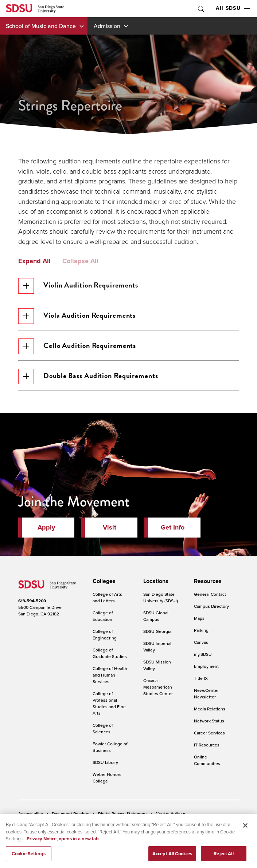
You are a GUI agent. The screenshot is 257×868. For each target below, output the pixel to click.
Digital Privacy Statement (122, 814)
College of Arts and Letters (107, 597)
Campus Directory (211, 606)
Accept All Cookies (172, 858)
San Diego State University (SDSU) (161, 597)
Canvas (201, 642)
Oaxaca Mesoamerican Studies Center (158, 687)
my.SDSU (203, 654)
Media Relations (210, 709)
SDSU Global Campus (156, 616)
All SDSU (233, 8)
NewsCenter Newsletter (206, 693)
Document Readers (71, 814)
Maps (199, 618)
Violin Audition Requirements (78, 286)
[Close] (245, 829)
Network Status (209, 721)
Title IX (201, 678)
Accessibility (31, 814)
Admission (107, 26)
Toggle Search (200, 9)
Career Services (209, 733)
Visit (110, 527)
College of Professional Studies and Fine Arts (109, 703)
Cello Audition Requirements (77, 346)
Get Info (173, 527)
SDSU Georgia (157, 631)
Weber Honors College (107, 778)
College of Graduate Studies (110, 653)
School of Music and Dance (41, 26)
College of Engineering (105, 635)
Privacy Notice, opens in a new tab (63, 843)
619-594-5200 (32, 601)
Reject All (223, 858)
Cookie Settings (171, 814)
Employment (206, 666)
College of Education (103, 616)
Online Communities (207, 760)
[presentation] (103, 581)
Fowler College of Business (110, 747)
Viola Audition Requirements (77, 316)
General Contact (210, 594)
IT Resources (207, 745)
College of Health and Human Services (110, 675)
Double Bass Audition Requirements (88, 376)
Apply (46, 527)
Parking (201, 630)
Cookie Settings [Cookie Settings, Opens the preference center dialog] (29, 858)
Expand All (34, 261)
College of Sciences (103, 728)
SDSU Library (105, 762)
